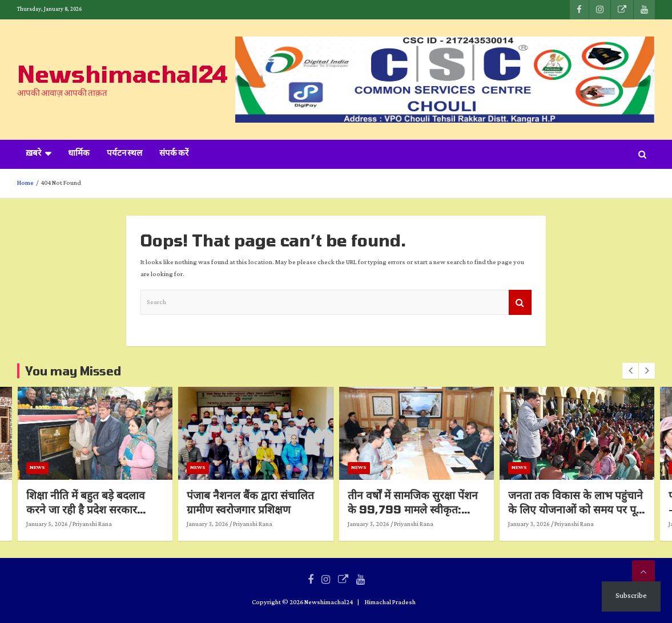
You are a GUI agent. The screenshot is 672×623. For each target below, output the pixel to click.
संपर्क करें (174, 154)
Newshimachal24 (122, 74)
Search (520, 303)
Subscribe (631, 596)
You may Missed (73, 371)
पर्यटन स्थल (124, 154)
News (106, 468)
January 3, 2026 (276, 524)
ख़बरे (33, 154)
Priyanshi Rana (161, 524)
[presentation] (630, 371)
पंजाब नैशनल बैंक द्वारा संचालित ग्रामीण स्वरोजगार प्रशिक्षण (319, 502)
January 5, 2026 (116, 524)
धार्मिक (79, 154)
